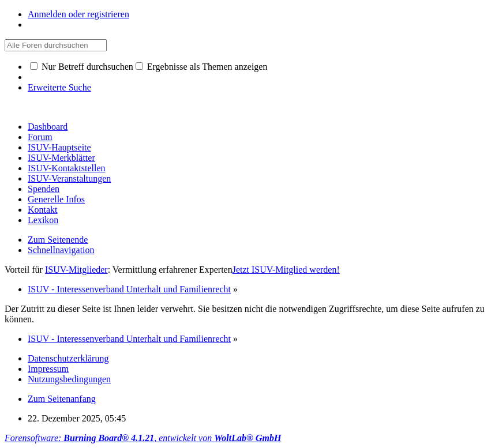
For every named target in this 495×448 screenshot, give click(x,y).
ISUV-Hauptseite (59, 147)
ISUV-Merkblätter (61, 158)
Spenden (44, 189)
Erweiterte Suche (59, 87)
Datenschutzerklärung (68, 358)
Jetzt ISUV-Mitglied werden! (286, 270)
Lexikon (43, 220)
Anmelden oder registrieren (78, 14)
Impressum (48, 369)
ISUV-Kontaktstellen (67, 168)
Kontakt (43, 210)
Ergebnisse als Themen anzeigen (202, 67)
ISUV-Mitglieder (76, 270)
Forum (40, 137)
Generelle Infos (56, 199)
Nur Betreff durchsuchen (82, 67)
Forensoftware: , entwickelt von (143, 438)
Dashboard (48, 127)
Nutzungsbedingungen (69, 379)
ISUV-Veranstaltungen (69, 178)
